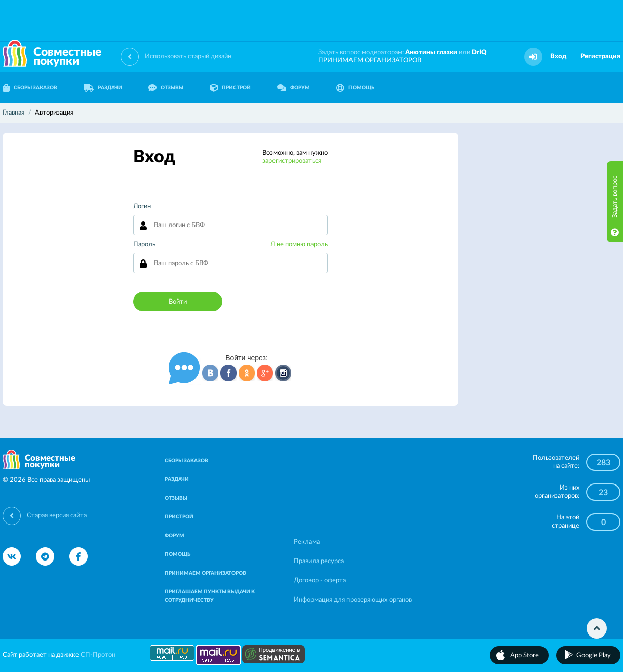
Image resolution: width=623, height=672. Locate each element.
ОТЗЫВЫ (166, 88)
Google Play (594, 656)
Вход (558, 57)
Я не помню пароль (299, 245)
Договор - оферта (320, 581)
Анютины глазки (431, 52)
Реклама (307, 542)
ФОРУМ (294, 88)
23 (603, 493)
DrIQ (479, 52)
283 (603, 463)
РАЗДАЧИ (103, 88)
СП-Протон (98, 655)
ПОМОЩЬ (355, 88)
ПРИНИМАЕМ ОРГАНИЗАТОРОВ (370, 61)
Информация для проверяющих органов (353, 600)
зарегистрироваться (292, 161)
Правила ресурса (319, 561)
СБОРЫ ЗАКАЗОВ (186, 461)
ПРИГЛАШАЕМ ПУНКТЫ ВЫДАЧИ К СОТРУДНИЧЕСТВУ (210, 596)
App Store (524, 656)
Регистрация (600, 57)
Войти (178, 302)
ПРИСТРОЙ (230, 88)
